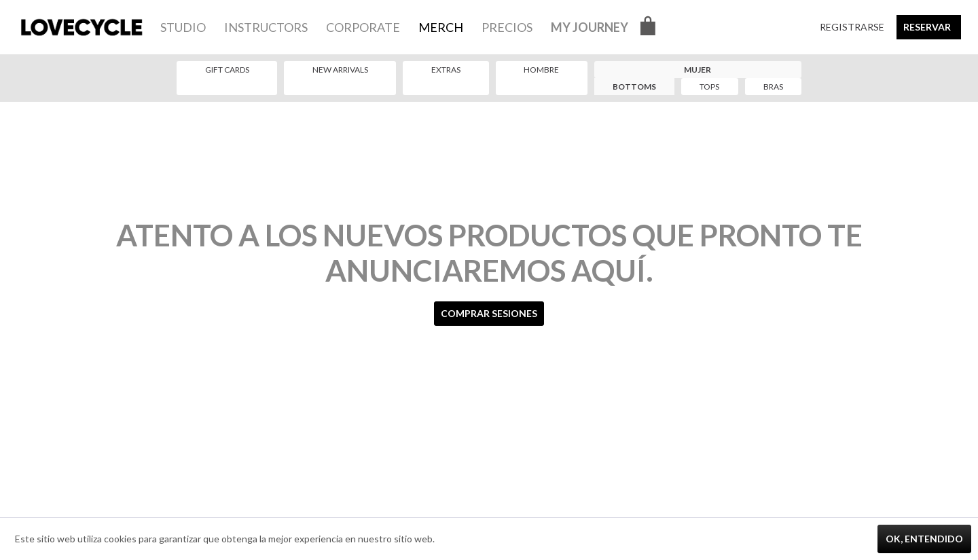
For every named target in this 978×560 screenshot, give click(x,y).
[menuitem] (183, 27)
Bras (773, 87)
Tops (709, 87)
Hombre (541, 70)
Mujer (698, 70)
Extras (446, 70)
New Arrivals (340, 70)
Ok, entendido (924, 539)
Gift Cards (227, 70)
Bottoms (634, 87)
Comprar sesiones (489, 313)
